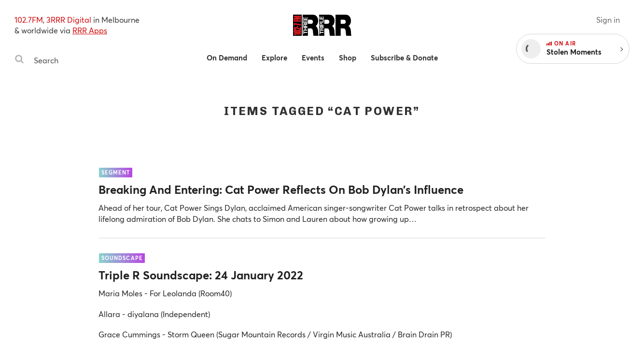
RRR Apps (90, 30)
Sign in (608, 20)
